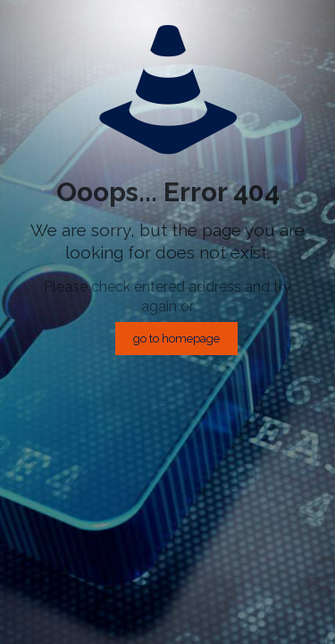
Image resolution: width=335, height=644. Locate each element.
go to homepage (176, 339)
